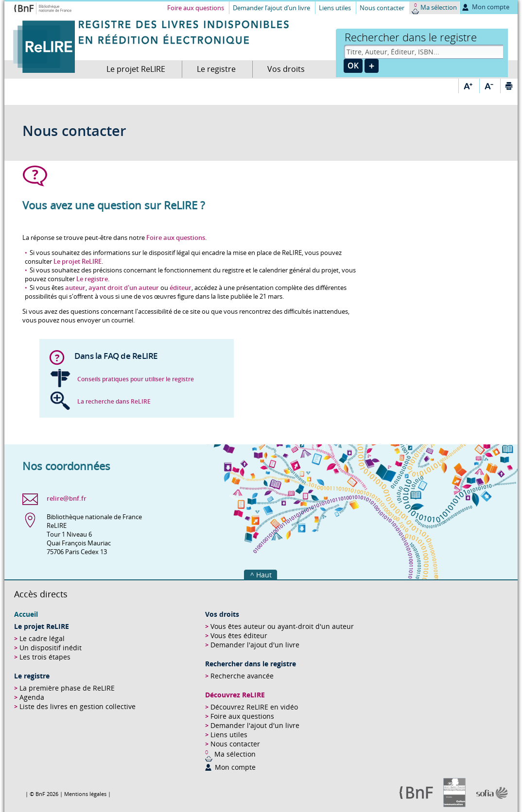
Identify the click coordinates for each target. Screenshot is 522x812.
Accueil (26, 614)
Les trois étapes (45, 657)
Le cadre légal (42, 638)
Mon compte (491, 7)
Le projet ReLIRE (136, 69)
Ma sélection (439, 7)
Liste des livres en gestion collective (78, 706)
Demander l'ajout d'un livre (255, 645)
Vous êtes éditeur (239, 635)
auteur (75, 288)
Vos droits (286, 69)
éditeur (181, 288)
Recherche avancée (242, 676)
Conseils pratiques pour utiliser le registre (136, 379)
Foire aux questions (196, 8)
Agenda (32, 697)
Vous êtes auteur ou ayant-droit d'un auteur (282, 626)
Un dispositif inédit (51, 648)
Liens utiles (335, 8)
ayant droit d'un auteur (124, 288)
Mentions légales (85, 794)
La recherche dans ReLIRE (114, 401)
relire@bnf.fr (67, 498)
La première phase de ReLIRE (67, 688)
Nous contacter (382, 8)
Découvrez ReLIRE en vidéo (254, 707)
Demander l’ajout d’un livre (271, 8)
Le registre (216, 69)
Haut (264, 575)
